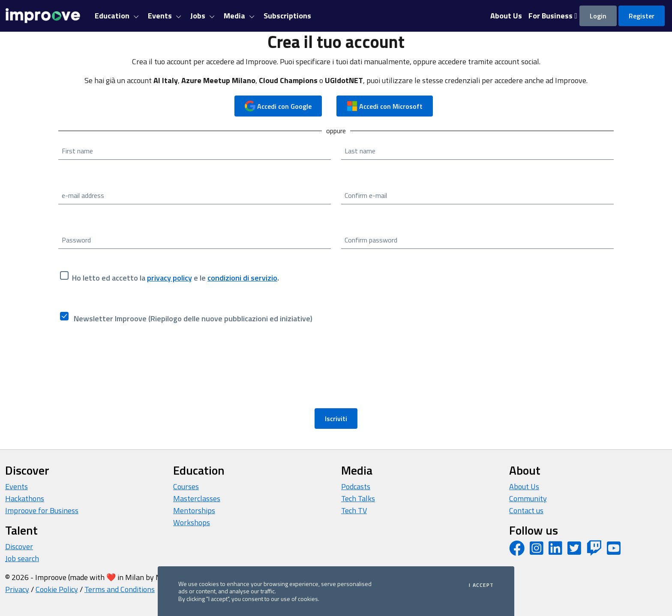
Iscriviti (336, 419)
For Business (553, 16)
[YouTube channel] (614, 551)
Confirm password (371, 240)
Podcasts (356, 486)
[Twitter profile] (574, 551)
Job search (22, 558)
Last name (360, 151)
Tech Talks (358, 498)
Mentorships (194, 510)
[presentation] (123, 371)
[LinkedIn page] (555, 551)
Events (16, 486)
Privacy (17, 589)
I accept (481, 585)
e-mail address (83, 195)
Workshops (192, 522)
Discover (19, 546)
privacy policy (169, 278)
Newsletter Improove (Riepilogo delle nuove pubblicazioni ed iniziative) (192, 318)
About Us (524, 486)
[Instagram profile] (537, 551)
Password (76, 240)
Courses (186, 486)
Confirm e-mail (366, 195)
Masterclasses (197, 498)
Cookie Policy (57, 589)
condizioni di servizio (242, 278)
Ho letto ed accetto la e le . (175, 278)
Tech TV (354, 510)
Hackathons (25, 498)
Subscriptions (287, 16)
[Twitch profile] (594, 551)
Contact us (526, 510)
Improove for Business (42, 510)
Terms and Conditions (120, 589)
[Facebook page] (517, 551)
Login (598, 16)
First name (77, 151)
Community (528, 498)
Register (642, 16)
